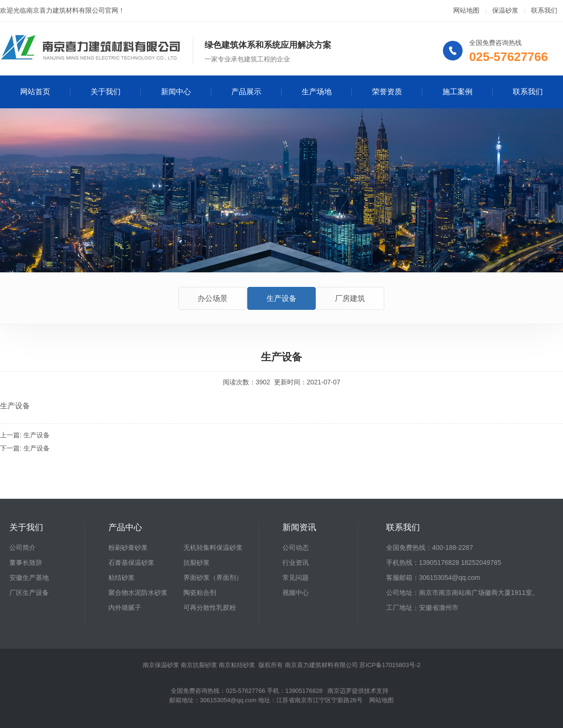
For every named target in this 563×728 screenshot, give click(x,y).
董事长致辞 (26, 563)
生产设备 (281, 298)
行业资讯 (296, 563)
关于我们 (106, 92)
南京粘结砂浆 (237, 665)
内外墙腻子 (125, 608)
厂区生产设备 (29, 593)
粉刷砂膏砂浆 (128, 548)
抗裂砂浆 (197, 563)
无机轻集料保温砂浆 (213, 548)
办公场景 (213, 298)
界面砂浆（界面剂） (213, 578)
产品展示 (246, 92)
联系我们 (544, 10)
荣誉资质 (387, 92)
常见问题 (296, 578)
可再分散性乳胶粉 (210, 608)
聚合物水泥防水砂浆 (138, 593)
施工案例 (457, 92)
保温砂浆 (505, 10)
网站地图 (466, 10)
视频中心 (296, 593)
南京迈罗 (340, 691)
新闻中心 (176, 92)
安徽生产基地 (29, 578)
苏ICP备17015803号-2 (390, 665)
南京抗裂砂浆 (199, 665)
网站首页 (35, 92)
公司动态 (296, 548)
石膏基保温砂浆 (131, 563)
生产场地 (317, 92)
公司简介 (23, 548)
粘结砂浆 (122, 578)
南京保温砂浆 (161, 665)
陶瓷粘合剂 (200, 593)
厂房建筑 (350, 298)
